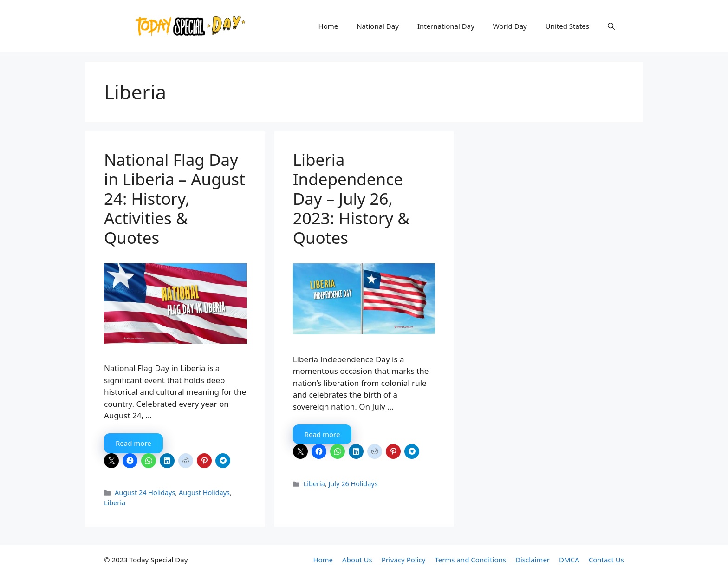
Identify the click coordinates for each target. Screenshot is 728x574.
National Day (378, 26)
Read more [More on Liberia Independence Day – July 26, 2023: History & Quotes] (322, 434)
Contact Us (606, 560)
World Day (510, 26)
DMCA (569, 560)
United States (567, 26)
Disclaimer (533, 560)
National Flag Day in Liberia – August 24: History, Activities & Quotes (175, 199)
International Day (446, 26)
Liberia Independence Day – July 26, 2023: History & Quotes (351, 199)
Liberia (115, 503)
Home (328, 26)
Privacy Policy (404, 560)
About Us (357, 560)
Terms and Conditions (470, 560)
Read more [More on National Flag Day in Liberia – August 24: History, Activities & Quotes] (133, 443)
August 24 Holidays (145, 492)
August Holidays (204, 492)
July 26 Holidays (353, 484)
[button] (611, 26)
